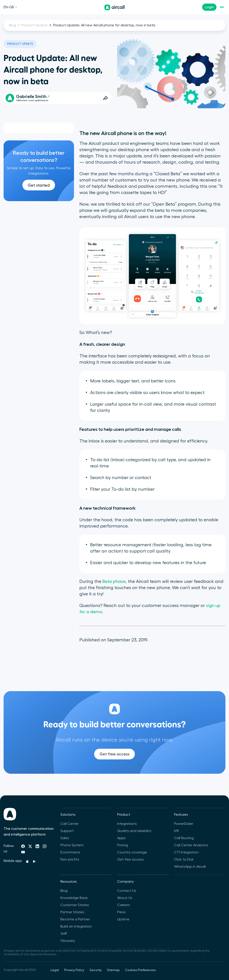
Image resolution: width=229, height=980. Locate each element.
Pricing (123, 845)
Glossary (68, 941)
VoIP (64, 934)
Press (121, 912)
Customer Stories (75, 905)
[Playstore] (34, 861)
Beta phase (114, 582)
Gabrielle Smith (33, 97)
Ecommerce (70, 852)
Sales (65, 838)
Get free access (114, 762)
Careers (124, 905)
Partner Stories (72, 912)
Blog (13, 25)
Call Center (70, 824)
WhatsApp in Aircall (190, 867)
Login (209, 7)
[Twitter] (30, 846)
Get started (39, 185)
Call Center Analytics (191, 845)
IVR (176, 831)
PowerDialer (184, 824)
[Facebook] (23, 846)
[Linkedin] (37, 846)
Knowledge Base (74, 898)
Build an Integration (76, 926)
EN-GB (11, 7)
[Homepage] (114, 7)
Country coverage (132, 852)
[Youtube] (23, 852)
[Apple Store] (27, 861)
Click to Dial (184, 859)
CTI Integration (186, 852)
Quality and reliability (134, 831)
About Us (125, 898)
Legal (55, 970)
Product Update (35, 25)
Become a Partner (75, 919)
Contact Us (127, 891)
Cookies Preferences (140, 970)
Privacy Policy (74, 970)
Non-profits (70, 859)
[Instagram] (45, 846)
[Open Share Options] (106, 98)
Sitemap (113, 970)
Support (67, 831)
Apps (121, 838)
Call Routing (184, 838)
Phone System (72, 845)
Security (95, 970)
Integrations (127, 824)
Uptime (123, 919)
